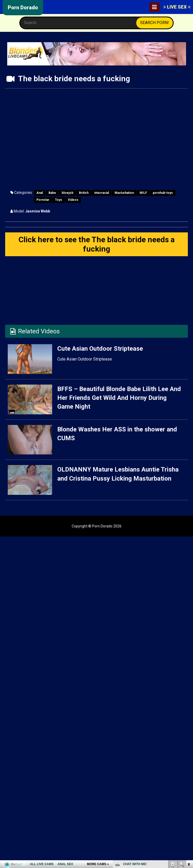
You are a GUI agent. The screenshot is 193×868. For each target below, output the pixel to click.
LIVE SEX (177, 7)
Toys (59, 200)
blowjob (67, 193)
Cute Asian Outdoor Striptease (100, 349)
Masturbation (124, 193)
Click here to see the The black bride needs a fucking (97, 244)
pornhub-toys (163, 193)
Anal (40, 193)
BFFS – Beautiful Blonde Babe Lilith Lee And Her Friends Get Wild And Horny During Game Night (119, 398)
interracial (102, 193)
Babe (52, 193)
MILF (143, 193)
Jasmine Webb (38, 211)
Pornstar (43, 200)
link (188, 787)
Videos (73, 200)
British (84, 193)
